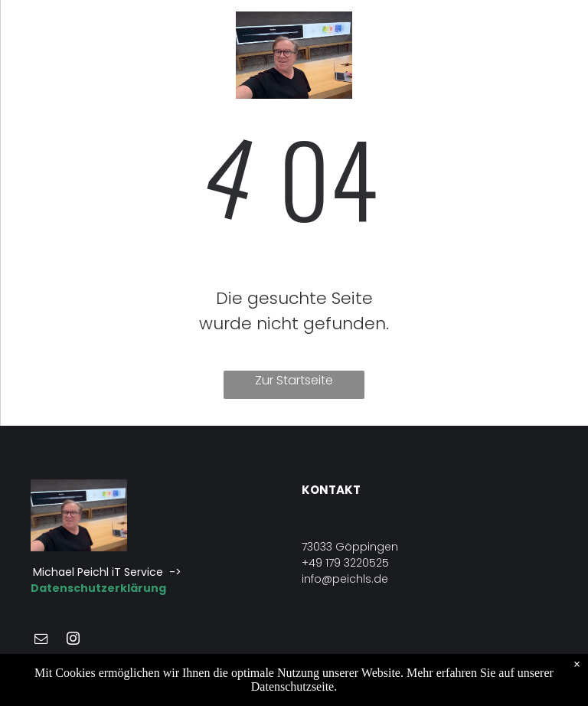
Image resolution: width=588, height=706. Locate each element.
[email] (41, 641)
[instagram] (73, 641)
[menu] (34, 55)
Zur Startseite (294, 380)
